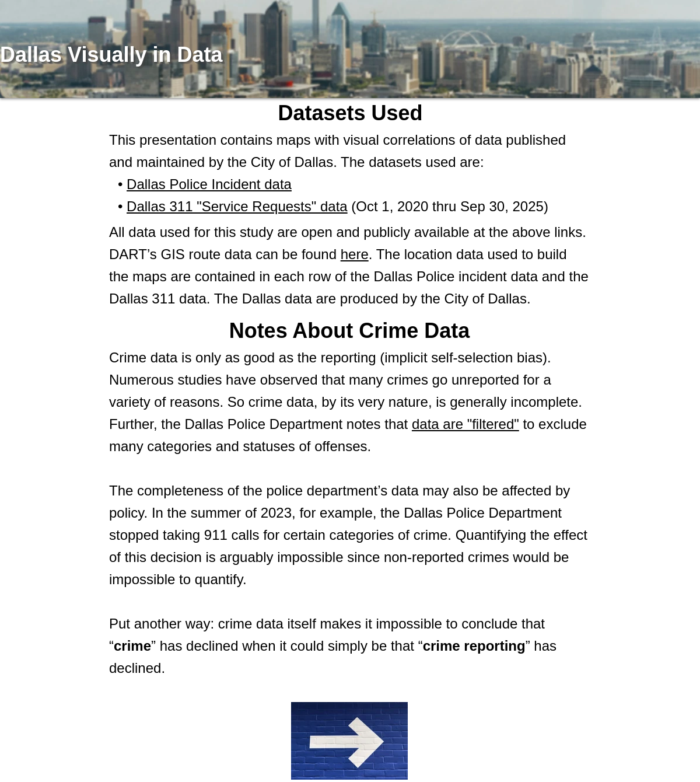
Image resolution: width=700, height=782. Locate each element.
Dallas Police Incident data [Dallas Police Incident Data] (209, 184)
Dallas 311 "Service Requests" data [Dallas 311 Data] (237, 206)
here (355, 254)
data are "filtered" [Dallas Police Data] (466, 424)
